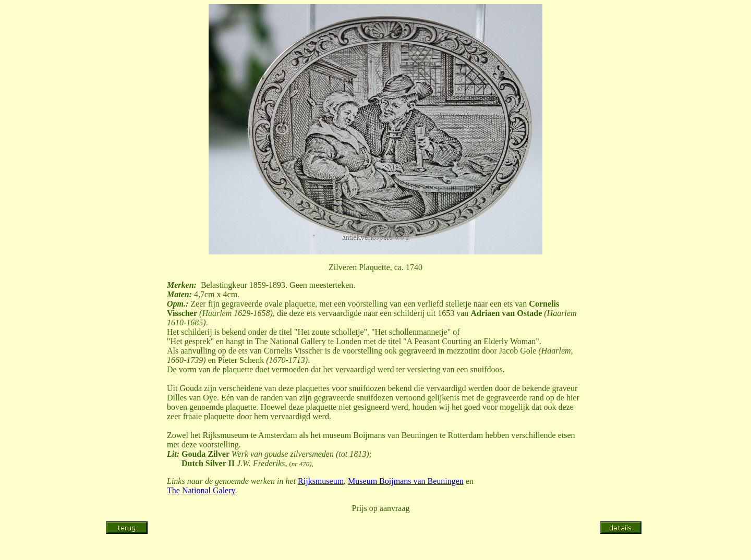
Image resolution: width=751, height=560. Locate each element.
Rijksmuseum (321, 481)
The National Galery (201, 490)
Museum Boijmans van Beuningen (406, 481)
